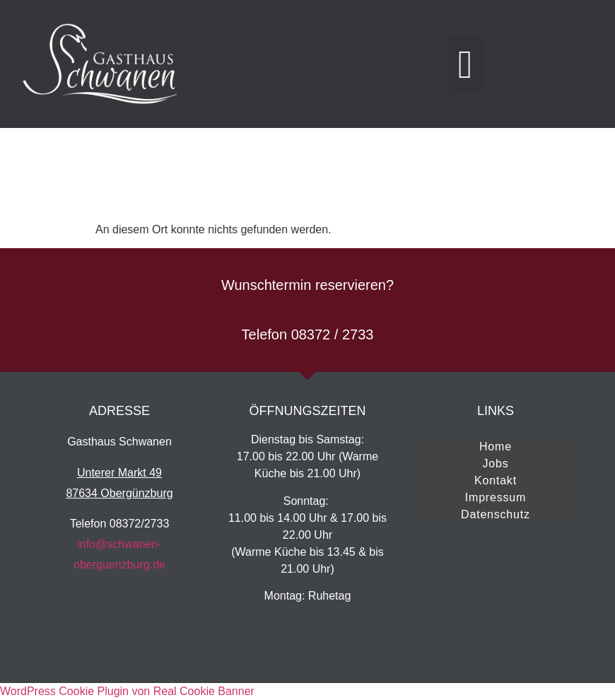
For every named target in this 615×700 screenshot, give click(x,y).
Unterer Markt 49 (119, 473)
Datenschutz (496, 514)
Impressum (496, 497)
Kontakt (496, 480)
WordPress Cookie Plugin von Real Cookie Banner (127, 691)
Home (496, 447)
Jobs (495, 463)
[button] (465, 64)
